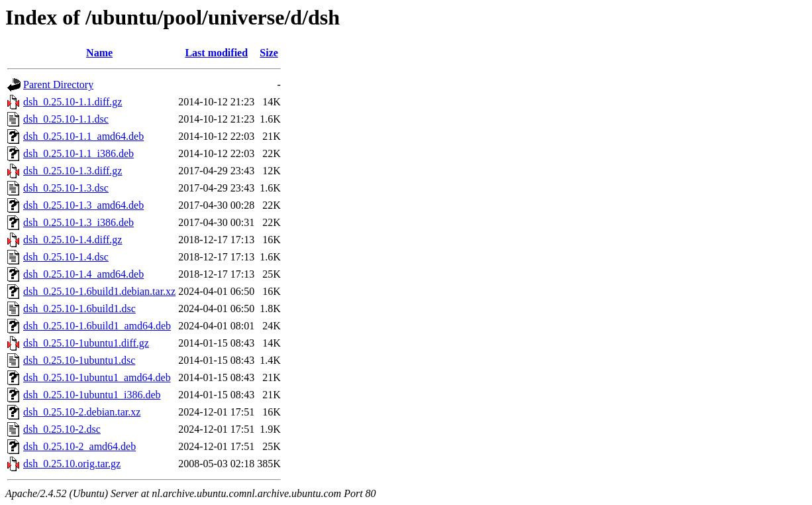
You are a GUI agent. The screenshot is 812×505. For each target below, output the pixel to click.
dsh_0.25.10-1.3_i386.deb (78, 222)
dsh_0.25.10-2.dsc (62, 429)
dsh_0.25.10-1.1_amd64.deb (83, 136)
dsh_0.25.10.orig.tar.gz (72, 464)
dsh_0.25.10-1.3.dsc (66, 188)
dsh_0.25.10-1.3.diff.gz (73, 171)
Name (99, 53)
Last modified (216, 53)
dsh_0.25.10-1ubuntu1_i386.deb (92, 395)
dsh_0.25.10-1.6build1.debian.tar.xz (99, 291)
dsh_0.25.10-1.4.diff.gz (73, 240)
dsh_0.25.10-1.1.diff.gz (73, 102)
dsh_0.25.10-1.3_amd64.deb (83, 205)
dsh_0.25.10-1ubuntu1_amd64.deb (97, 377)
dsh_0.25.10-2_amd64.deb (79, 446)
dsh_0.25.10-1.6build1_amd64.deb (97, 326)
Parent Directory (58, 84)
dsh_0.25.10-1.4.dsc (66, 257)
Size (269, 53)
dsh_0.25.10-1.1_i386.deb (78, 153)
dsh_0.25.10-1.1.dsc (66, 119)
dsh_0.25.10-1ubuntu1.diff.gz (86, 343)
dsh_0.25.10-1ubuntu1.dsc (79, 360)
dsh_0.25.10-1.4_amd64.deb (83, 274)
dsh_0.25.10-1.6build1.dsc (79, 309)
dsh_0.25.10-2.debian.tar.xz (82, 412)
